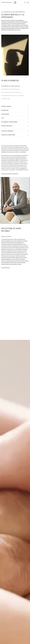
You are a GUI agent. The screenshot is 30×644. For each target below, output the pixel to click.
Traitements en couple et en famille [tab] (13, 96)
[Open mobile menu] (28, 3)
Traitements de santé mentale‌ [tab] (11, 86)
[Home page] (15, 2)
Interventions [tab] (6, 99)
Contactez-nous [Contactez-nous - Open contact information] (7, 3)
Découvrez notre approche (10, 175)
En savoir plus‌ (5, 268)
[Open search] (26, 3)
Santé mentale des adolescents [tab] (11, 93)
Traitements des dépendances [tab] (11, 89)
